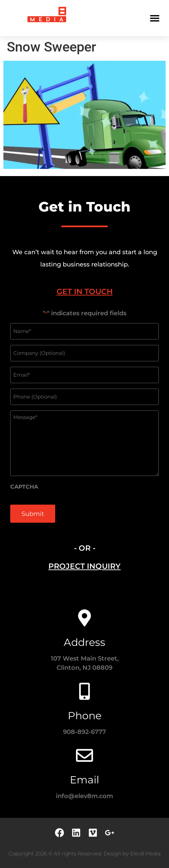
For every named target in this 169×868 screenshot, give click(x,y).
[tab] (84, 292)
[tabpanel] (84, 420)
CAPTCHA (24, 487)
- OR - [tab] (85, 548)
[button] (155, 18)
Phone (85, 716)
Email (84, 780)
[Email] (84, 755)
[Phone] (84, 691)
